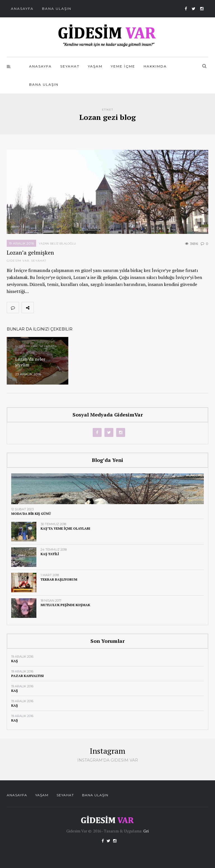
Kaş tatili (50, 554)
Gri (146, 831)
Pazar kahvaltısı (27, 676)
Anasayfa (22, 9)
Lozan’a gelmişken (30, 253)
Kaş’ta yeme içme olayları (65, 528)
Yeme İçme (123, 66)
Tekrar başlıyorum (59, 579)
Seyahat (70, 66)
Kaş (15, 661)
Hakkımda (155, 66)
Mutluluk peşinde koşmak (65, 605)
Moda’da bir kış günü (31, 514)
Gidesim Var (18, 261)
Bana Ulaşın (57, 9)
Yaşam (95, 66)
